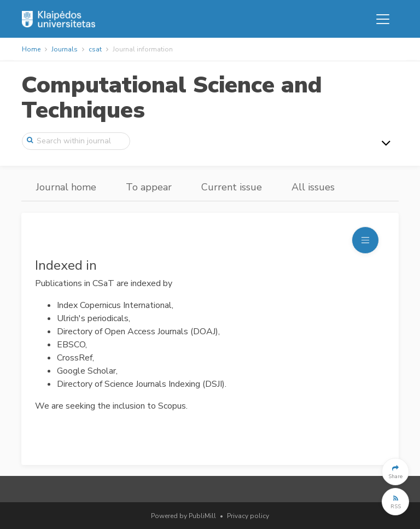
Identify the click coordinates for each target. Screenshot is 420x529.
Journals (65, 49)
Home (31, 49)
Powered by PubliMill (183, 516)
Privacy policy (248, 516)
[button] (395, 472)
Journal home (66, 187)
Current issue (232, 187)
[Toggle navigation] (383, 19)
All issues (313, 187)
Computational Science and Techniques (172, 98)
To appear (149, 187)
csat (95, 49)
